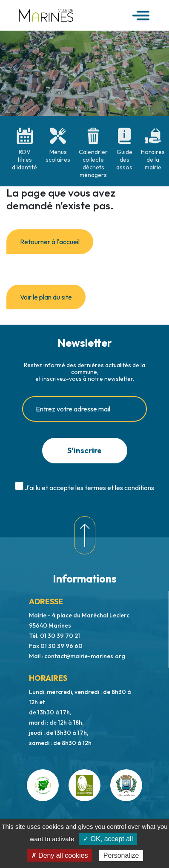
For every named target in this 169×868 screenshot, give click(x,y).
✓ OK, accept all (108, 839)
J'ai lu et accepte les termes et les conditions (89, 488)
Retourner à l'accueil (50, 242)
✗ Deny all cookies (60, 855)
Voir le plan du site (46, 297)
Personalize (121, 855)
